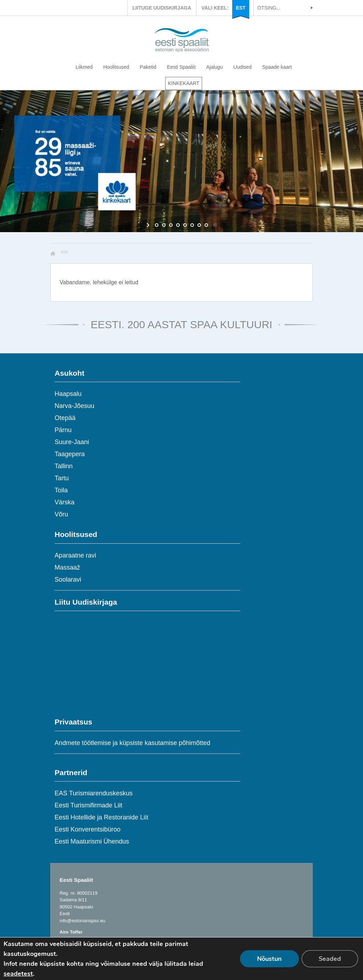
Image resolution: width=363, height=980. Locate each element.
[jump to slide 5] (185, 225)
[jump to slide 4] (178, 225)
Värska (65, 502)
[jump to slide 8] (206, 225)
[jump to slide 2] (164, 225)
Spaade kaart (277, 67)
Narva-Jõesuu (74, 406)
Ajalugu (215, 67)
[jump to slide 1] (157, 225)
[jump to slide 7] (199, 225)
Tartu (62, 478)
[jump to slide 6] (192, 225)
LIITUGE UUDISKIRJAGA (162, 8)
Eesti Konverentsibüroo (88, 829)
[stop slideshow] (214, 225)
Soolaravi (68, 579)
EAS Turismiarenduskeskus (94, 793)
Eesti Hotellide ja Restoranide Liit (101, 817)
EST (241, 8)
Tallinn (64, 466)
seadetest (18, 974)
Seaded (330, 959)
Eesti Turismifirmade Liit (88, 805)
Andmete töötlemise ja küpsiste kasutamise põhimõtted (132, 743)
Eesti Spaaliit (181, 67)
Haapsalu (68, 394)
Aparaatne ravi (75, 555)
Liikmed (84, 67)
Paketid (148, 67)
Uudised (242, 67)
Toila (61, 490)
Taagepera (70, 454)
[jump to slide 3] (171, 225)
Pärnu (63, 430)
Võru (61, 514)
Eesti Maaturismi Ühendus (92, 841)
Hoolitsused (116, 67)
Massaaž (67, 567)
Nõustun (269, 959)
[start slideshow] (149, 225)
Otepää (65, 418)
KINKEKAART (184, 83)
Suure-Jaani (72, 442)
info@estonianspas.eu (82, 921)
